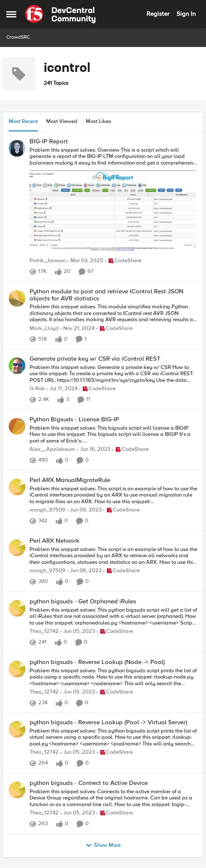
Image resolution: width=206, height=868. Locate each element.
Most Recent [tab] (23, 121)
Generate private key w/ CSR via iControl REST (95, 359)
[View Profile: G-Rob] (17, 366)
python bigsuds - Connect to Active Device (89, 783)
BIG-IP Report (49, 141)
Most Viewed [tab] (62, 121)
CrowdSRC (18, 37)
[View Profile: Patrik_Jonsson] (17, 148)
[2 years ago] (62, 389)
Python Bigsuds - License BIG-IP (74, 419)
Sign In (186, 14)
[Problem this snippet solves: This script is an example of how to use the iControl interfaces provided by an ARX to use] (113, 495)
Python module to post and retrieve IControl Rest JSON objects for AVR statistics (107, 295)
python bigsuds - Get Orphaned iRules (83, 601)
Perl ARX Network (55, 541)
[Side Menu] (11, 14)
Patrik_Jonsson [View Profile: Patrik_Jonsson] (48, 261)
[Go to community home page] (60, 14)
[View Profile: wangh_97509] (17, 487)
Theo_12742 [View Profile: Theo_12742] (44, 631)
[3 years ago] (94, 450)
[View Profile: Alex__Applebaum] (17, 426)
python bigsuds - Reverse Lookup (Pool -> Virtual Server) (108, 722)
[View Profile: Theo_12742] (17, 608)
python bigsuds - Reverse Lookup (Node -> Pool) (97, 662)
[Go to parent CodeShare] (123, 261)
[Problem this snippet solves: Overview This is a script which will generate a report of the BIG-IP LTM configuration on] (113, 201)
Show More (103, 846)
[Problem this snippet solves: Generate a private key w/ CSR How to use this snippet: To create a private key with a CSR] (113, 374)
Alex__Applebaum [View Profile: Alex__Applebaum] (52, 449)
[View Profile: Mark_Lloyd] (17, 298)
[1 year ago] (85, 261)
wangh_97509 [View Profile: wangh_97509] (47, 510)
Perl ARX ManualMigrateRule (70, 480)
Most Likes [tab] (98, 121)
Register (158, 14)
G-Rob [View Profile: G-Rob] (37, 389)
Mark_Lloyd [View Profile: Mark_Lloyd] (44, 328)
